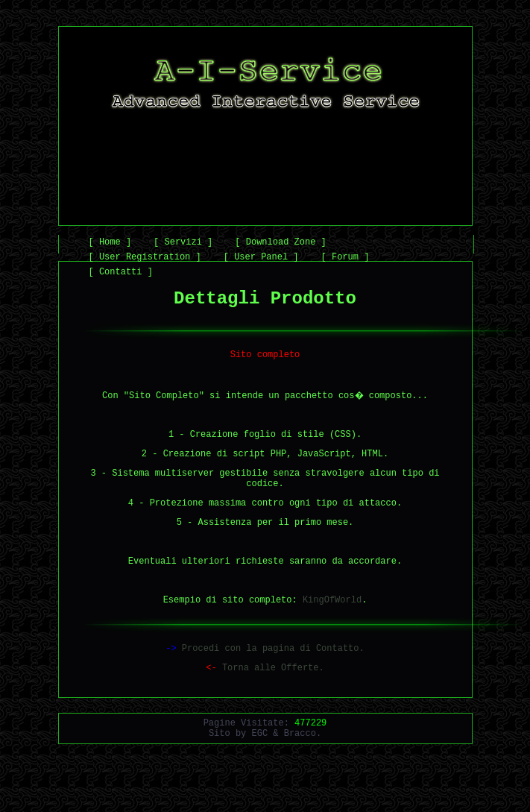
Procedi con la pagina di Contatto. (265, 686)
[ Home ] (110, 244)
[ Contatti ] (121, 274)
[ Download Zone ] (280, 244)
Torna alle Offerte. (265, 707)
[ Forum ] (346, 259)
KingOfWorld (332, 635)
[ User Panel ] (261, 259)
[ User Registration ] (145, 259)
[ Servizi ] (183, 244)
